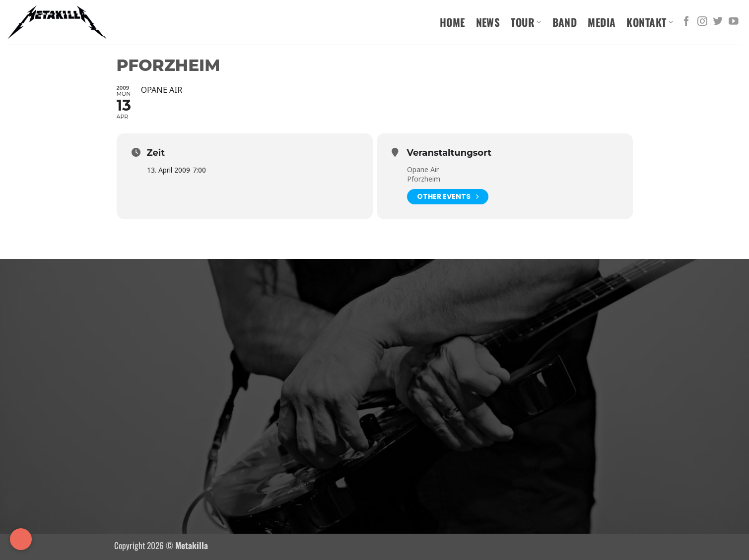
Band (565, 22)
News (488, 22)
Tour (526, 22)
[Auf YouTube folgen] (734, 22)
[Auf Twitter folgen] (718, 22)
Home (452, 22)
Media (602, 22)
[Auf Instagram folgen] (702, 22)
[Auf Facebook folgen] (686, 22)
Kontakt (650, 22)
